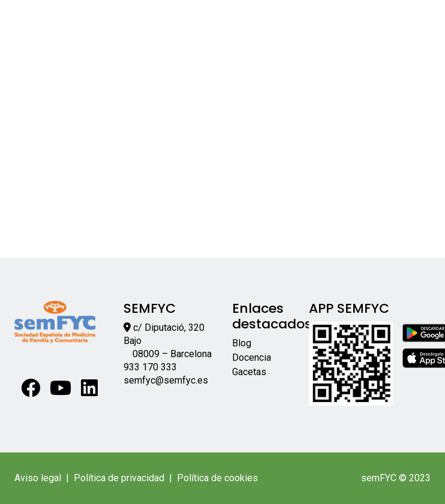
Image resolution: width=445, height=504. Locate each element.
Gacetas (249, 372)
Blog (242, 343)
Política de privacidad (119, 478)
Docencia (252, 357)
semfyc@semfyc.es (166, 380)
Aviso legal (38, 478)
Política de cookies (217, 478)
